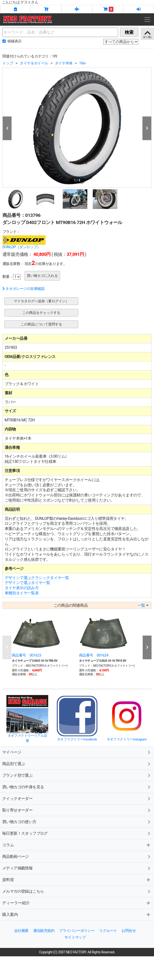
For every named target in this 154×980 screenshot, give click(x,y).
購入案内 (10, 914)
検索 (129, 32)
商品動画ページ (15, 857)
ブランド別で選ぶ (17, 775)
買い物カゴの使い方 (19, 822)
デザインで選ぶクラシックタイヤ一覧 (37, 578)
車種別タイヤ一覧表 (22, 593)
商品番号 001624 (94, 655)
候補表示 (15, 41)
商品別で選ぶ (14, 764)
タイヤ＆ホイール (34, 63)
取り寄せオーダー (17, 810)
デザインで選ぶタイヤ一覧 (27, 583)
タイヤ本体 (64, 63)
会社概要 (21, 931)
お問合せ (129, 931)
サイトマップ (75, 937)
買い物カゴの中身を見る (23, 787)
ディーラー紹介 (16, 903)
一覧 (143, 605)
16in (82, 63)
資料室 (8, 880)
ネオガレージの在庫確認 (23, 289)
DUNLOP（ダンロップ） (22, 247)
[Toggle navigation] (147, 19)
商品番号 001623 (26, 655)
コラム (8, 845)
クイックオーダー (17, 799)
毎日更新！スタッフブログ (25, 833)
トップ (8, 63)
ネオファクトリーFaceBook (77, 739)
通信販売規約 (44, 931)
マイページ (12, 752)
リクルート (108, 931)
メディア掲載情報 (17, 868)
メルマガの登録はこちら (23, 891)
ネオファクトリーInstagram (127, 739)
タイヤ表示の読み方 (22, 588)
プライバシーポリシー (77, 931)
